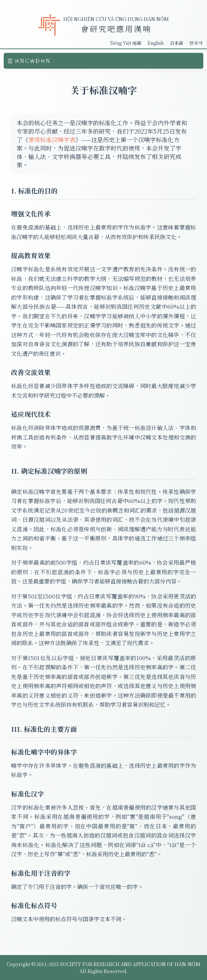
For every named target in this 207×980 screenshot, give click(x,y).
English (156, 43)
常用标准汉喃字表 (52, 140)
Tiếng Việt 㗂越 (125, 43)
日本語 (176, 43)
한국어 (196, 43)
